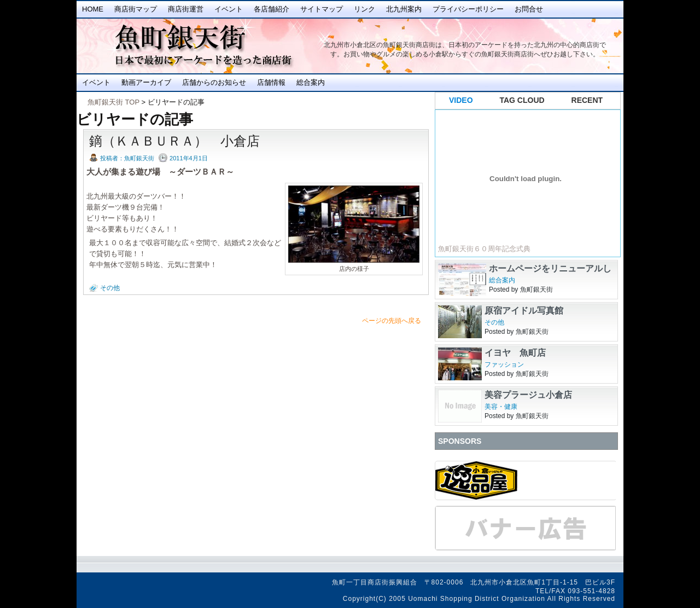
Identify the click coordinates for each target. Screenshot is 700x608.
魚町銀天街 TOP (113, 102)
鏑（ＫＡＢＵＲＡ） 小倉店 (174, 141)
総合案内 (311, 82)
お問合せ (529, 9)
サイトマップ (322, 9)
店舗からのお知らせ (214, 82)
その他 (110, 288)
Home (93, 9)
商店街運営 (186, 9)
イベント (229, 9)
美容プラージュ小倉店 (528, 395)
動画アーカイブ (146, 82)
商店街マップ (136, 9)
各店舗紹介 (272, 9)
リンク (364, 9)
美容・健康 (501, 407)
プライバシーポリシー (468, 9)
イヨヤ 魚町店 (515, 353)
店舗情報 (271, 82)
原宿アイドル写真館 (524, 311)
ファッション (504, 364)
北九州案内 (404, 9)
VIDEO (461, 100)
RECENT (587, 100)
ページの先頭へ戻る (392, 321)
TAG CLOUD (522, 100)
